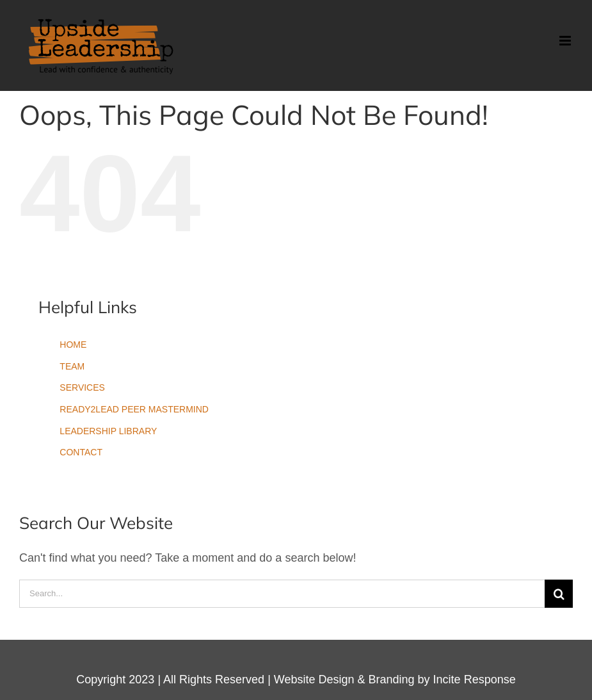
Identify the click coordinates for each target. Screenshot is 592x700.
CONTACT (81, 452)
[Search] (559, 594)
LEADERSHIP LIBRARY (108, 431)
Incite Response (475, 680)
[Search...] (282, 594)
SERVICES (82, 387)
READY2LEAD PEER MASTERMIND (134, 409)
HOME (73, 345)
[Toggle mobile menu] (566, 41)
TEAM (72, 366)
